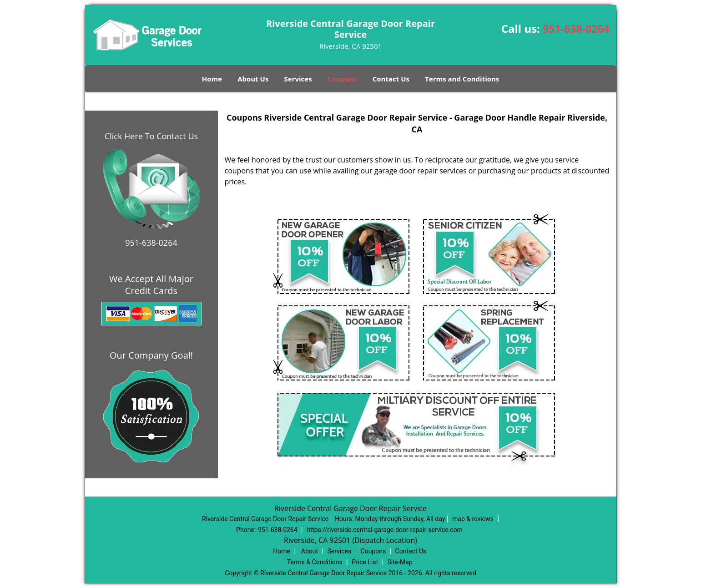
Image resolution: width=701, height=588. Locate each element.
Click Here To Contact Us (151, 136)
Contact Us (391, 79)
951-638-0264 (576, 29)
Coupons (342, 79)
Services (298, 79)
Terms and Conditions (462, 79)
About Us (253, 79)
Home (212, 79)
